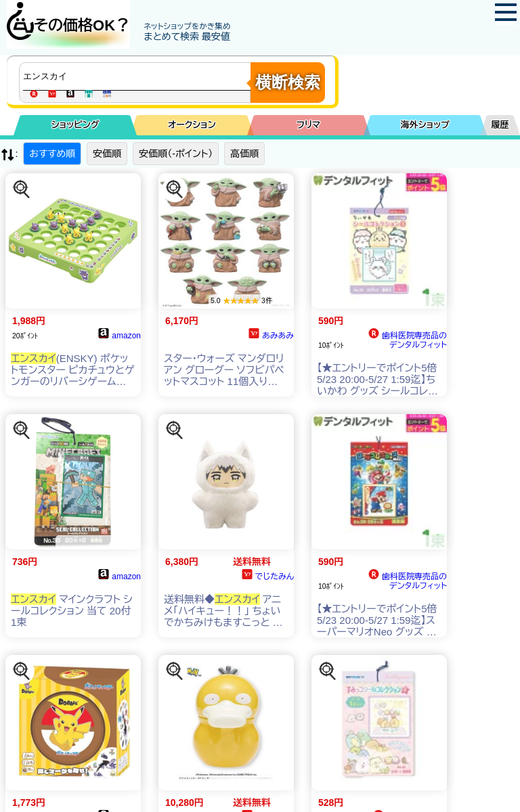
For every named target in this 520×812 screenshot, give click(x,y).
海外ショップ (425, 125)
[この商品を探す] (22, 189)
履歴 (500, 125)
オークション (192, 125)
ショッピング (75, 125)
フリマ (308, 125)
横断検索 (288, 82)
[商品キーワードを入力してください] (138, 76)
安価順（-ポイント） (176, 154)
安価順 (107, 154)
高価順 (244, 154)
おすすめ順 (52, 154)
